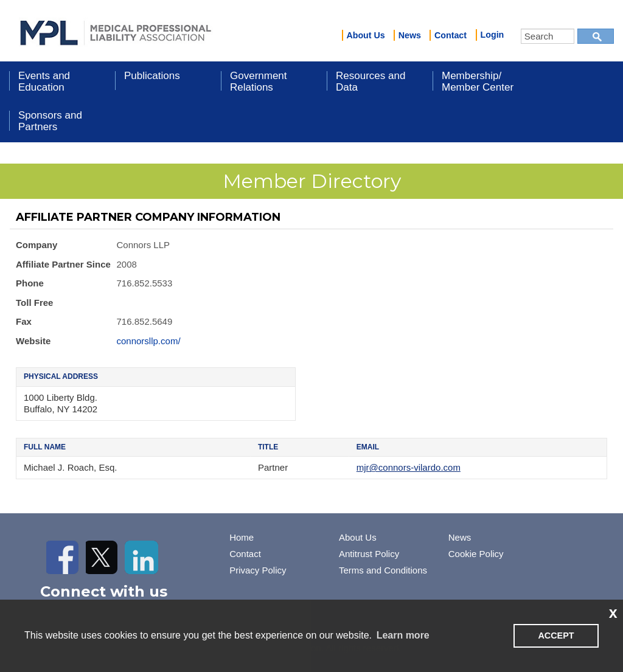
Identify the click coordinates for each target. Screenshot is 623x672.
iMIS (116, 31)
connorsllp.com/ (149, 341)
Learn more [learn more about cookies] (403, 635)
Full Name (45, 447)
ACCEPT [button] (556, 636)
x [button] (613, 612)
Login (492, 35)
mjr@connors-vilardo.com (409, 467)
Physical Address (61, 376)
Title (268, 447)
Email (368, 447)
